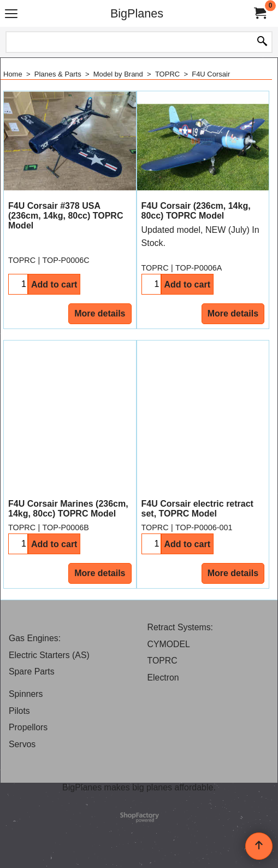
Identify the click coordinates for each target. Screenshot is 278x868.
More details (100, 313)
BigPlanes (137, 13)
